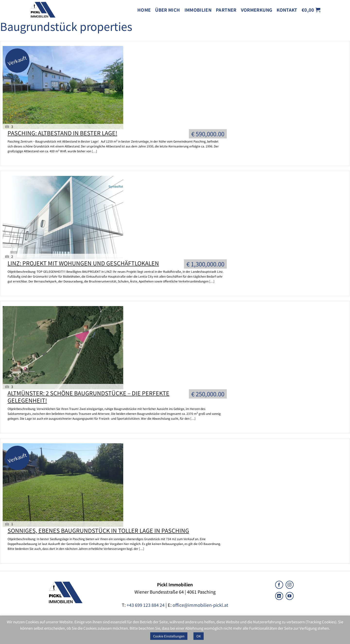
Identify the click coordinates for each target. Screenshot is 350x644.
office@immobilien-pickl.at (200, 605)
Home (144, 10)
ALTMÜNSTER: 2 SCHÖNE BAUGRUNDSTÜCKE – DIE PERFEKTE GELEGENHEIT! (88, 397)
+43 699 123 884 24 (146, 605)
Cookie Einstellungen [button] (169, 636)
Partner (226, 10)
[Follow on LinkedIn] (279, 596)
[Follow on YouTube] (290, 596)
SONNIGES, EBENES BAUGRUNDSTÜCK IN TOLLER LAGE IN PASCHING (98, 530)
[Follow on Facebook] (279, 585)
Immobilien (198, 10)
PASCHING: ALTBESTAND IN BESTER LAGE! (62, 133)
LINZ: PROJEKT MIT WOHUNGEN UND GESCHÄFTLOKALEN (83, 263)
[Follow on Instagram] (290, 585)
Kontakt (287, 10)
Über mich (167, 10)
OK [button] (199, 636)
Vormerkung (257, 10)
